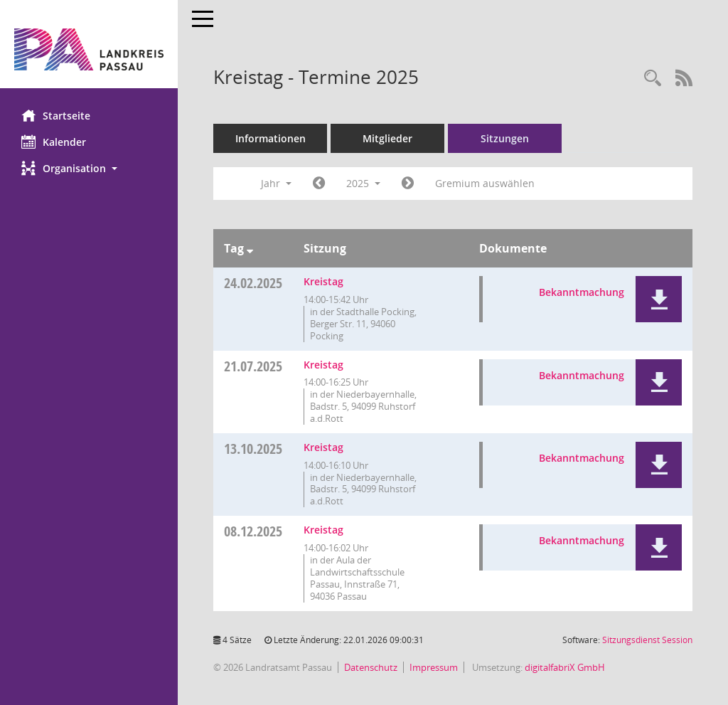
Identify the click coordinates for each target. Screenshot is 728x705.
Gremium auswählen (485, 183)
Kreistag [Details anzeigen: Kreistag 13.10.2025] (323, 447)
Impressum (434, 667)
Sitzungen (505, 138)
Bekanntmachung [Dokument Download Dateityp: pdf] (582, 292)
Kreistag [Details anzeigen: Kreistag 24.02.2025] (323, 281)
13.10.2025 (253, 449)
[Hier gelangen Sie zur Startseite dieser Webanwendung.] (89, 49)
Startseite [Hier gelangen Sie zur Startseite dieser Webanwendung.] (56, 115)
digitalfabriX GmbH (565, 667)
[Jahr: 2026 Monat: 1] (408, 184)
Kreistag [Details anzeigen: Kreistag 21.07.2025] (323, 365)
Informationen (271, 138)
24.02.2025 (253, 283)
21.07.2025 (253, 366)
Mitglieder (387, 138)
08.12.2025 (253, 531)
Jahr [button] (276, 183)
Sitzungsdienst (647, 640)
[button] (89, 168)
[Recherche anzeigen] (653, 79)
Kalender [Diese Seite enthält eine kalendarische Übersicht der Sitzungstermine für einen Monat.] (54, 142)
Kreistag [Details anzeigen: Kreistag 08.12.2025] (323, 530)
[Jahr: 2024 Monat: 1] (319, 184)
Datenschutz (371, 667)
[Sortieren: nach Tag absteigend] (250, 248)
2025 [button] (363, 183)
